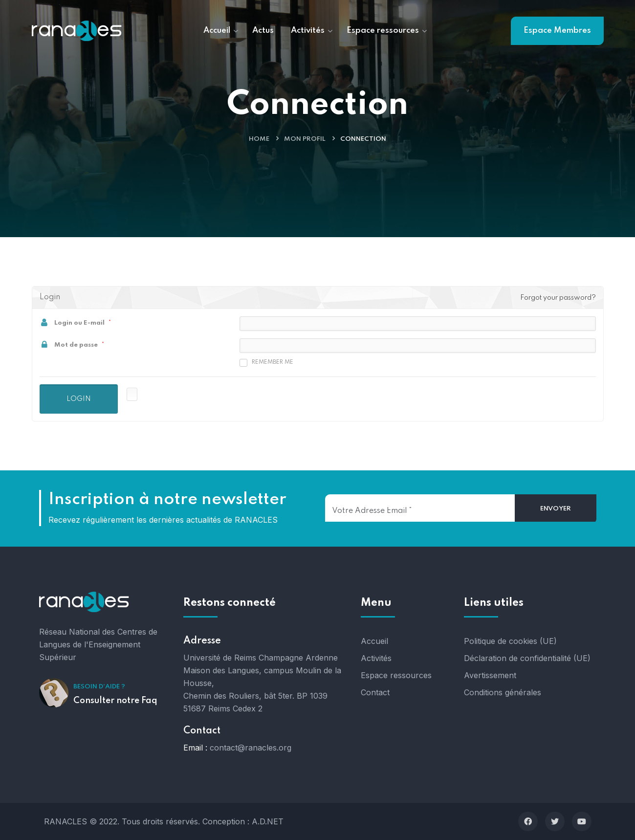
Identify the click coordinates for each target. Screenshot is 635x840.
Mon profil (305, 139)
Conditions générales (503, 692)
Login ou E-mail (79, 323)
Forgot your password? (558, 298)
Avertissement (490, 675)
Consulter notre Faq (115, 701)
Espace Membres (557, 31)
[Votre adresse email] (420, 508)
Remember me (266, 363)
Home (259, 139)
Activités (376, 658)
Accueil (374, 641)
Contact (375, 692)
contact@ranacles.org (251, 748)
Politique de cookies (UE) (510, 641)
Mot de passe (76, 345)
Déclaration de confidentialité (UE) (527, 658)
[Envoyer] (556, 509)
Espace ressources (396, 675)
